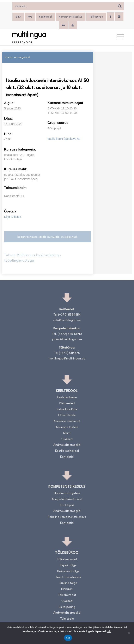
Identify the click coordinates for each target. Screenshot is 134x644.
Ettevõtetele (67, 415)
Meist (67, 433)
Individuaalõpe (67, 410)
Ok (68, 638)
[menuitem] (18, 17)
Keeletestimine (67, 398)
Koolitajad (67, 505)
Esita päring (67, 607)
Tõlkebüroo (96, 17)
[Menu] (118, 37)
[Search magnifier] (120, 6)
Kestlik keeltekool (67, 451)
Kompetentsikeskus (71, 17)
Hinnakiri (67, 589)
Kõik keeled (67, 404)
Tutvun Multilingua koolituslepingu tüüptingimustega (32, 258)
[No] (129, 633)
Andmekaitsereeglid (67, 445)
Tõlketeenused (67, 559)
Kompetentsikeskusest (67, 499)
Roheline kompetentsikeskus (67, 517)
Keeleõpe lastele (67, 427)
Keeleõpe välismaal (67, 421)
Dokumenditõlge (68, 571)
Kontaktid (67, 457)
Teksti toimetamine (68, 577)
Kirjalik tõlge (68, 565)
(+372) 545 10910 (70, 334)
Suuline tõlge (68, 583)
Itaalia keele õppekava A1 (64, 139)
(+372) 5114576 (69, 353)
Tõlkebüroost (67, 595)
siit (109, 631)
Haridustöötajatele (67, 493)
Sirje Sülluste (13, 217)
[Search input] (65, 6)
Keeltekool (45, 17)
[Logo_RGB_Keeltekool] (56, 37)
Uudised (67, 439)
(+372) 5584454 (69, 315)
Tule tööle (67, 619)
